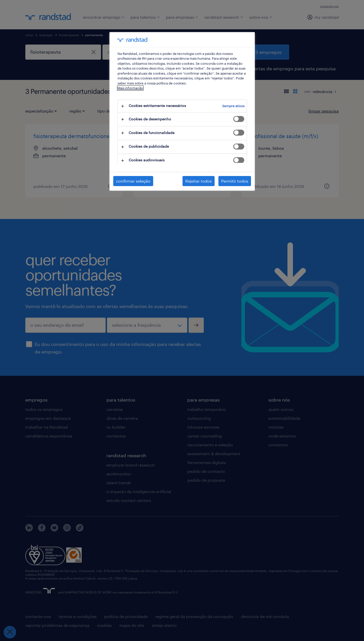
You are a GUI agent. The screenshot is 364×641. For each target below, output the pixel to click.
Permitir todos (235, 181)
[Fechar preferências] (10, 632)
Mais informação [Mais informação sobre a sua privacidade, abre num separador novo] (130, 88)
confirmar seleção (133, 181)
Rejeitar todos (199, 181)
